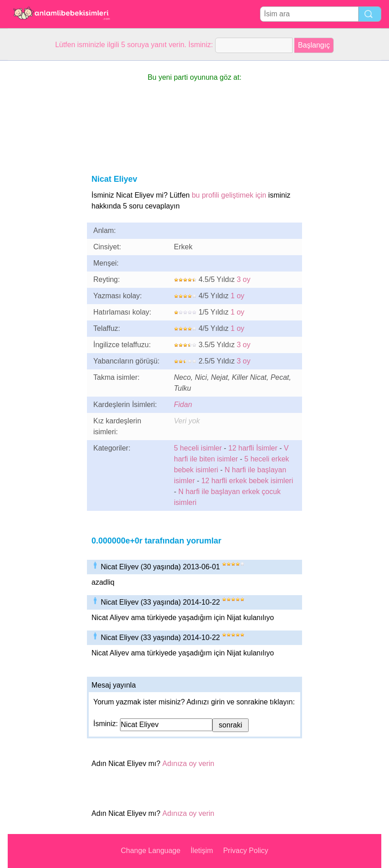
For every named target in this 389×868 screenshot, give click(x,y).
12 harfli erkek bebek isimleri (247, 481)
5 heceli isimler (198, 448)
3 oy (244, 279)
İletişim (202, 851)
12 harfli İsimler (253, 448)
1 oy (237, 296)
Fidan (183, 405)
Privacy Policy (246, 851)
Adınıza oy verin (189, 764)
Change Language (151, 851)
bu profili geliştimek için (229, 195)
